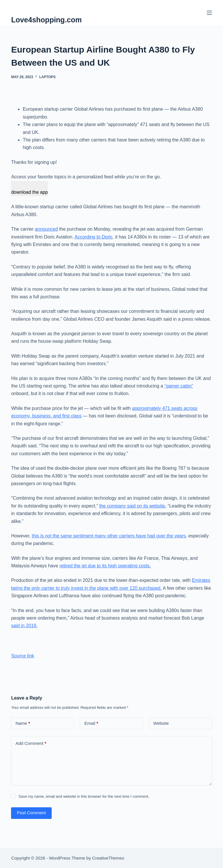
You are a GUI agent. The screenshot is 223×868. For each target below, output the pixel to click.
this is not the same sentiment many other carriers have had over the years (109, 536)
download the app (29, 192)
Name (23, 723)
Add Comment (31, 744)
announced (46, 229)
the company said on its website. (133, 506)
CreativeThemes (108, 858)
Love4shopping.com (46, 20)
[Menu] (209, 13)
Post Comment (31, 813)
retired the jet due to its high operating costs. (105, 566)
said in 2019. (24, 626)
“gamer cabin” (179, 386)
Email (91, 723)
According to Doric (94, 237)
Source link (23, 656)
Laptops (47, 77)
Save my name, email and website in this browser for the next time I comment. (84, 796)
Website (161, 723)
